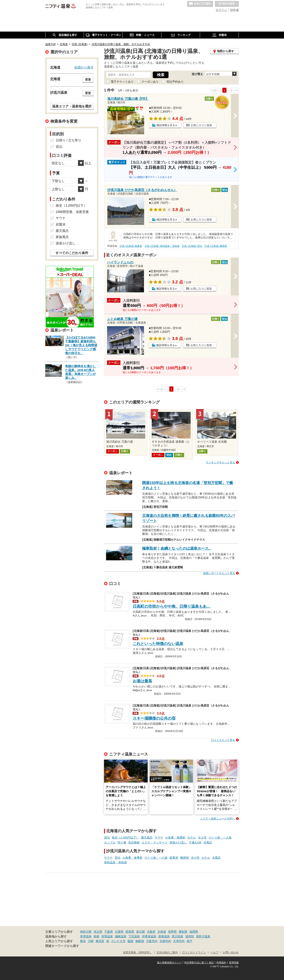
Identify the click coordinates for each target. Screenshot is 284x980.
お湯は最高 (142, 681)
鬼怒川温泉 (203, 936)
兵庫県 (119, 932)
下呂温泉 (134, 936)
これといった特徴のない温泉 (158, 644)
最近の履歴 (227, 4)
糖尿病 (184, 858)
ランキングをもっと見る (220, 462)
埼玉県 (98, 932)
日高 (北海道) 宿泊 (192, 246)
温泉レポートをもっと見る (219, 573)
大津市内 (179, 941)
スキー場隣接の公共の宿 (154, 718)
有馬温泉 (107, 936)
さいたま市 (118, 941)
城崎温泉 (121, 936)
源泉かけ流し (178, 842)
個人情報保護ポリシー (169, 963)
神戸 (189, 941)
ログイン (221, 10)
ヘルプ (214, 953)
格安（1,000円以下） (125, 838)
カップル (110, 842)
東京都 (140, 932)
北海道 (162, 932)
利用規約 (221, 963)
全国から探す (84, 67)
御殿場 (140, 941)
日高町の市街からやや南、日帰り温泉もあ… (172, 606)
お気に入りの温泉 (200, 4)
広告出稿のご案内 (167, 953)
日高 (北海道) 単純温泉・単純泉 (162, 246)
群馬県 (130, 932)
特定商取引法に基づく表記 (199, 963)
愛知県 (183, 932)
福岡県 (194, 932)
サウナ (159, 838)
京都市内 (165, 941)
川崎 (91, 941)
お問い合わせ (231, 953)
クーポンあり (150, 82)
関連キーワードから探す (62, 946)
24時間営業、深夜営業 (72, 212)
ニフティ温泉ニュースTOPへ (218, 819)
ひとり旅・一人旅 (220, 838)
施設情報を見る (166, 125)
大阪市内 (152, 941)
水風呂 (208, 842)
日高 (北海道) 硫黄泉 (131, 246)
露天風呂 (147, 838)
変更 (88, 80)
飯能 (130, 941)
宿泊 (107, 838)
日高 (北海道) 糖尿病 (216, 246)
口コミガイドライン (194, 953)
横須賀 (100, 941)
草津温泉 (86, 936)
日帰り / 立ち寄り (68, 140)
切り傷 (122, 842)
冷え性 (202, 838)
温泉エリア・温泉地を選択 (72, 106)
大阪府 (151, 932)
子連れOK (195, 842)
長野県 (172, 932)
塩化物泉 (134, 842)
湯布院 (190, 936)
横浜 (83, 941)
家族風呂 (62, 237)
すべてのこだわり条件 (72, 253)
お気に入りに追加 (201, 125)
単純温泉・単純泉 (115, 862)
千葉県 (109, 932)
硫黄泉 (174, 858)
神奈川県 (86, 932)
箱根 (96, 936)
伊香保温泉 (149, 936)
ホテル (192, 838)
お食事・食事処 (175, 838)
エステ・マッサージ (155, 842)
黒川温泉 (178, 936)
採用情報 (234, 963)
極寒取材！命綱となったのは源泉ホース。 (177, 548)
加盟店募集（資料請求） (137, 953)
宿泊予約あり (175, 82)
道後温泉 (164, 936)
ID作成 (234, 10)
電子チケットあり (122, 82)
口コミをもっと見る (223, 740)
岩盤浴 (61, 224)
